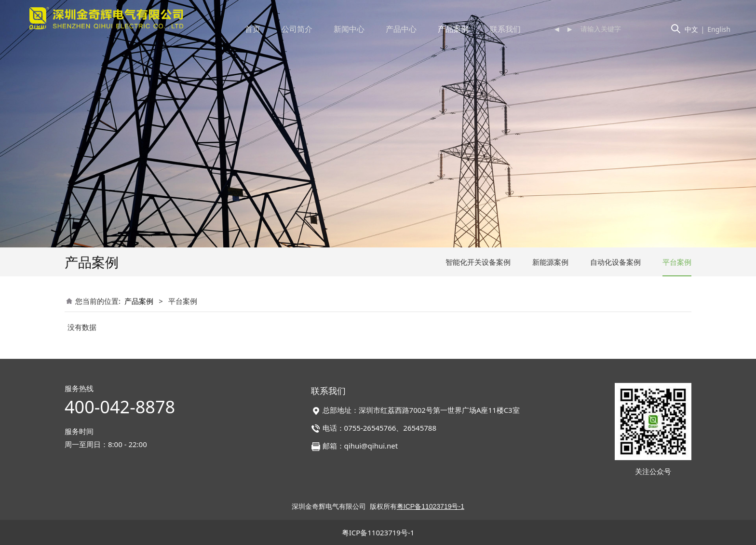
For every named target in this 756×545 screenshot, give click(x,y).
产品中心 (401, 29)
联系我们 (505, 29)
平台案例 (677, 262)
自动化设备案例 (615, 262)
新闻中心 (349, 29)
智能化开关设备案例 (478, 262)
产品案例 (453, 29)
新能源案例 (550, 262)
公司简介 (297, 29)
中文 (691, 29)
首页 (253, 29)
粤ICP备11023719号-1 (378, 532)
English (719, 29)
